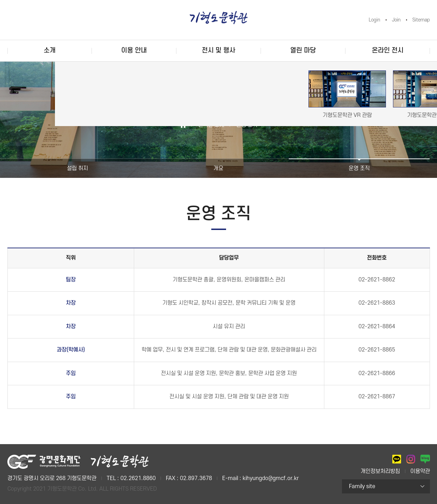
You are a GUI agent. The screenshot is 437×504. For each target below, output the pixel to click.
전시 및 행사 (218, 51)
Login (374, 20)
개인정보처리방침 (380, 471)
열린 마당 (303, 51)
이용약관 (420, 471)
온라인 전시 (388, 51)
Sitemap (421, 20)
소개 (50, 51)
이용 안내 (134, 51)
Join (396, 20)
